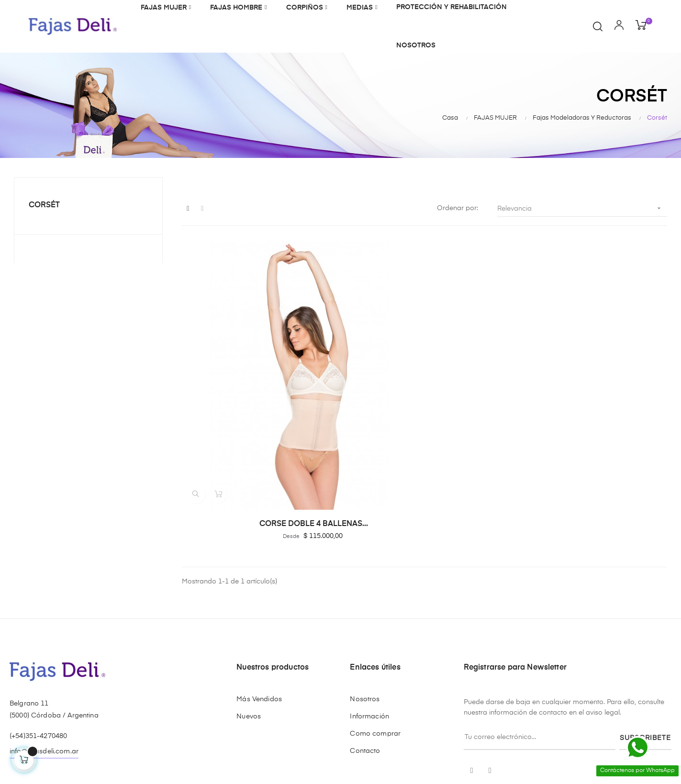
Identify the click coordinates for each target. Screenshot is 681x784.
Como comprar (375, 632)
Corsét (44, 205)
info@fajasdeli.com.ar (44, 650)
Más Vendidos (259, 598)
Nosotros (365, 598)
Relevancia (582, 208)
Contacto (365, 650)
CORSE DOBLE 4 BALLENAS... (256, 422)
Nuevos (249, 615)
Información (369, 615)
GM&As (94, 742)
